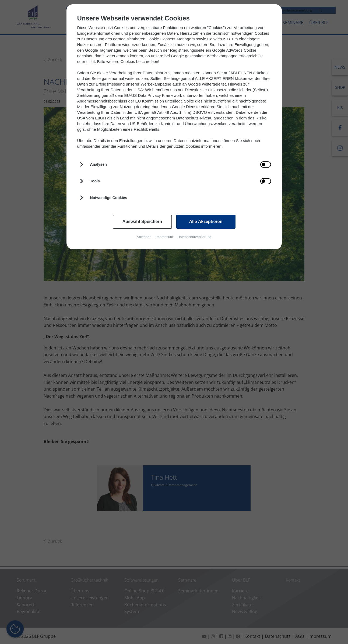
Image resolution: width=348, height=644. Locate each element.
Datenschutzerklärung (194, 237)
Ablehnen (144, 237)
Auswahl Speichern (142, 222)
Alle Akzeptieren (206, 222)
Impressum (164, 237)
